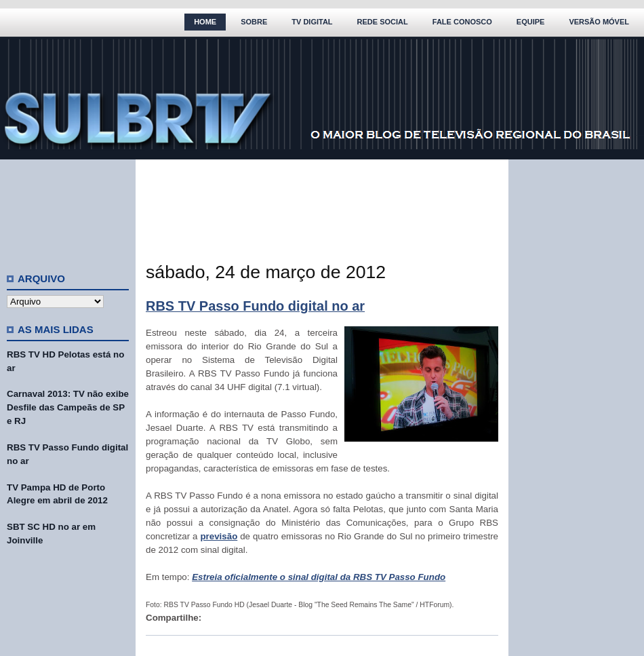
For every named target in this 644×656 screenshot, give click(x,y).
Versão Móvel (599, 22)
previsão (219, 536)
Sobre (254, 22)
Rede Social (383, 22)
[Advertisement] (68, 210)
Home (205, 22)
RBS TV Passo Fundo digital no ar (255, 306)
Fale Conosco (462, 22)
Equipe (531, 22)
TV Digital (312, 22)
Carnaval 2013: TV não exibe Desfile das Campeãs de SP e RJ (68, 407)
